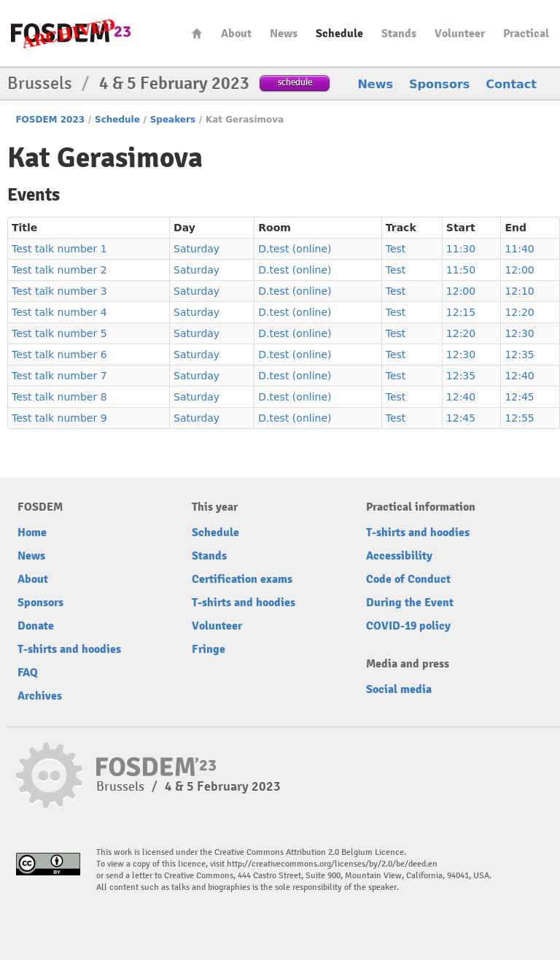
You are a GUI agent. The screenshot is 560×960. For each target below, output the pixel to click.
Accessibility (399, 556)
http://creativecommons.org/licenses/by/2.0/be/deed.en (332, 864)
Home (197, 33)
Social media (399, 689)
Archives (40, 696)
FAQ (28, 673)
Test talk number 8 (59, 397)
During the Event (410, 603)
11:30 (461, 249)
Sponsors (439, 84)
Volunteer (460, 34)
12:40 (519, 376)
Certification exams (242, 579)
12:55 (519, 418)
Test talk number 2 (59, 270)
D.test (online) (295, 249)
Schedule (339, 34)
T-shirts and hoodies (69, 649)
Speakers (173, 120)
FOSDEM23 (71, 33)
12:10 (519, 291)
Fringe (209, 649)
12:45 (519, 397)
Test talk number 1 (59, 249)
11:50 (461, 270)
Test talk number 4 (59, 312)
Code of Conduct (408, 579)
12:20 (519, 312)
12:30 (519, 333)
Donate (36, 626)
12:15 (461, 312)
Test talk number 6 (59, 355)
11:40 (519, 249)
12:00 (519, 270)
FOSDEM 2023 (50, 120)
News (284, 34)
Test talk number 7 (59, 376)
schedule (295, 82)
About (236, 34)
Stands (399, 34)
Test (396, 249)
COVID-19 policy (408, 626)
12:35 (519, 355)
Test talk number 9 (59, 418)
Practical (526, 34)
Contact (511, 84)
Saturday (197, 249)
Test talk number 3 (59, 291)
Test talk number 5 (59, 333)
